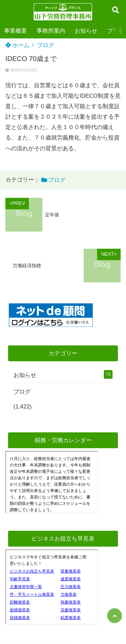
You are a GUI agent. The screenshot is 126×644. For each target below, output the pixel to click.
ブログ (46, 45)
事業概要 (15, 31)
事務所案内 (51, 31)
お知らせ (86, 31)
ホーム (17, 45)
